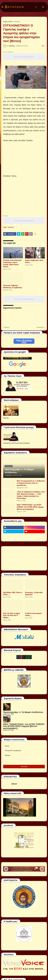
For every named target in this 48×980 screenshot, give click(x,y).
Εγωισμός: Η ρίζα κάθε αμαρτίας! (34, 594)
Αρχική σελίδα (8, 22)
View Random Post (24, 341)
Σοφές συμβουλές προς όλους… (34, 261)
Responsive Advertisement (24, 57)
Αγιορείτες (17, 22)
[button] (2, 7)
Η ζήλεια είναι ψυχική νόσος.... (33, 614)
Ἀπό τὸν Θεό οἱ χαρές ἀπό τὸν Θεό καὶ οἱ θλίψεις (12, 615)
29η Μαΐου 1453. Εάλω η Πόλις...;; (13, 594)
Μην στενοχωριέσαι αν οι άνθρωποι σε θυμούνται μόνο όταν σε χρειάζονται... (31, 483)
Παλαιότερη (40, 327)
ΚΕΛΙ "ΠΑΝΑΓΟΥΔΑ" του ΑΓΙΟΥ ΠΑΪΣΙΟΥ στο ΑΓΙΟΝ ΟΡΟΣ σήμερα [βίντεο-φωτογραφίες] (30, 507)
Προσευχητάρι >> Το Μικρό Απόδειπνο (19, 471)
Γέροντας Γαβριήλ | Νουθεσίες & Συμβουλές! (13, 287)
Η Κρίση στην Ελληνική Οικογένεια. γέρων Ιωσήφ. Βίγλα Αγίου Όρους (12, 263)
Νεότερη (7, 327)
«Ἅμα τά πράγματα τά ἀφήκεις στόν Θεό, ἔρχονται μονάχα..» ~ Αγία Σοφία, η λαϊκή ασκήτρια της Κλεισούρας (31, 495)
